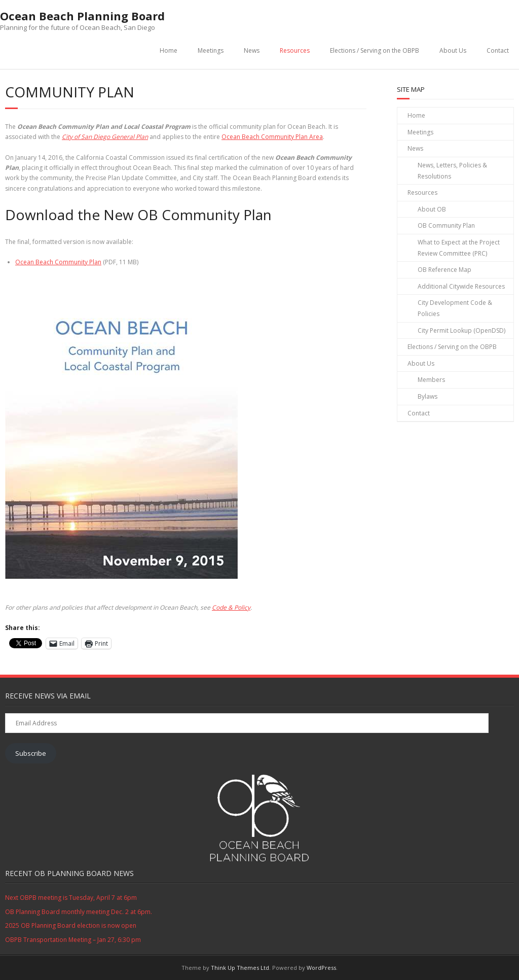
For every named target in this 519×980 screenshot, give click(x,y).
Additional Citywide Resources (461, 286)
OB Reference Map (444, 270)
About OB (432, 209)
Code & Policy (231, 607)
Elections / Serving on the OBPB (375, 50)
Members (431, 380)
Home (169, 50)
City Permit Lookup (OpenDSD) (461, 330)
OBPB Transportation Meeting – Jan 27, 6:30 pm (73, 940)
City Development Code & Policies (455, 308)
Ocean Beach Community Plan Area (272, 137)
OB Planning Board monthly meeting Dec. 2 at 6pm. (79, 912)
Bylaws (428, 396)
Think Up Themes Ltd (240, 968)
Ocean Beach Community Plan (58, 262)
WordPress (321, 968)
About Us (453, 50)
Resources (295, 50)
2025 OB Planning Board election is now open (71, 925)
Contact (498, 50)
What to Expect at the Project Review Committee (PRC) (459, 248)
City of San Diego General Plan (105, 137)
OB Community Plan (446, 225)
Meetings (211, 50)
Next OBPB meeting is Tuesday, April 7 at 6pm (71, 898)
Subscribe (31, 753)
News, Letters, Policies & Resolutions (452, 171)
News (252, 50)
